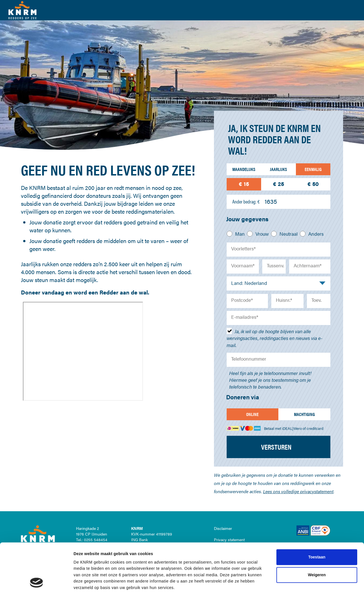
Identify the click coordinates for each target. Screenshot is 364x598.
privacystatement (220, 524)
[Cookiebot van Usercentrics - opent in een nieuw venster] (37, 545)
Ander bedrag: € (246, 201)
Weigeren (317, 492)
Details (289, 545)
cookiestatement (210, 518)
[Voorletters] (279, 250)
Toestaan (317, 474)
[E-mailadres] (279, 318)
